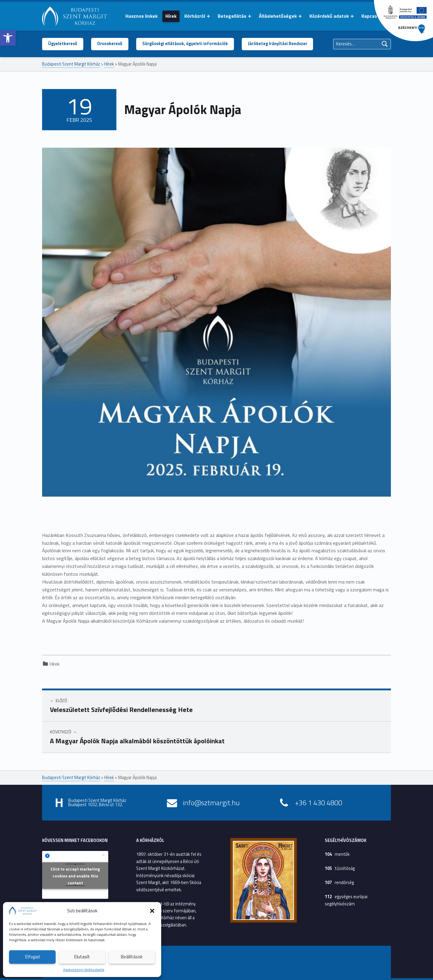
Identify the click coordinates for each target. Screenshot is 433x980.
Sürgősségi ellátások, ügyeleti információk (185, 44)
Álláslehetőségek (278, 16)
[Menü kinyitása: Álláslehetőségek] (300, 16)
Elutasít (82, 957)
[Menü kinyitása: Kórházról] (208, 16)
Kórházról (195, 16)
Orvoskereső (110, 44)
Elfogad (32, 957)
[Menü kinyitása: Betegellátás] (250, 16)
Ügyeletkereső (63, 44)
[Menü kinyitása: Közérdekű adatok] (352, 16)
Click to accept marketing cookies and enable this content (75, 875)
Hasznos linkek (141, 16)
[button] (8, 38)
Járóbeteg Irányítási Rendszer (278, 44)
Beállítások (132, 957)
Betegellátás (232, 16)
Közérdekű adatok (329, 16)
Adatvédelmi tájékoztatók (84, 970)
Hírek (171, 16)
